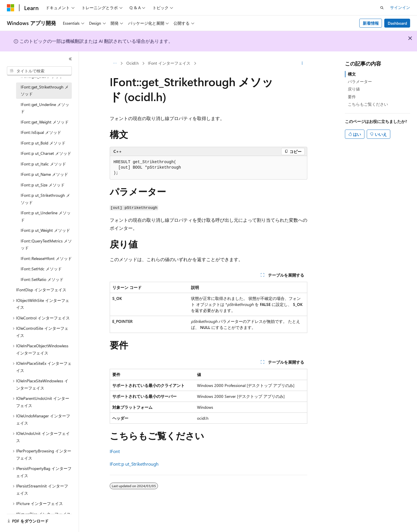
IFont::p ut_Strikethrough (134, 464)
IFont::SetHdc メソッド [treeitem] (41, 269)
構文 (352, 74)
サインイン (400, 7)
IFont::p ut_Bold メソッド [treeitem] (43, 143)
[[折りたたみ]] (70, 59)
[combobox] (39, 71)
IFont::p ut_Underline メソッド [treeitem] (46, 216)
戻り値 (354, 89)
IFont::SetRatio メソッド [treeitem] (42, 279)
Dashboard (397, 23)
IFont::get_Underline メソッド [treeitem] (45, 108)
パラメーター (360, 81)
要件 (352, 97)
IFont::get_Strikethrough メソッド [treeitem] (45, 90)
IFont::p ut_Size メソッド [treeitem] (43, 185)
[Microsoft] (11, 8)
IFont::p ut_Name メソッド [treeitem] (44, 174)
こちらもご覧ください (368, 104)
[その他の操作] (302, 63)
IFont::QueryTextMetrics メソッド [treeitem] (46, 244)
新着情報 (371, 23)
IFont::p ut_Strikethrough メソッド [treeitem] (45, 199)
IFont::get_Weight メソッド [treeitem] (45, 122)
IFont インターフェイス (169, 63)
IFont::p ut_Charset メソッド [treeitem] (46, 153)
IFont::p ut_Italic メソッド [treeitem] (43, 164)
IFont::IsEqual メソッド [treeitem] (41, 132)
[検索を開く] (382, 8)
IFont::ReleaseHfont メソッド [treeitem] (46, 258)
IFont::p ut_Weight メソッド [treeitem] (45, 230)
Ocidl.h (133, 63)
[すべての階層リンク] (115, 63)
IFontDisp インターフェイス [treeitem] (41, 290)
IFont (115, 451)
